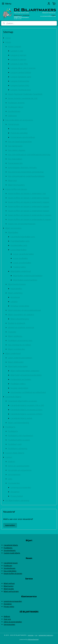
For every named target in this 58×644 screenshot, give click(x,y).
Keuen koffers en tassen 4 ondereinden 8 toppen (30, 219)
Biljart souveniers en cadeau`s (21, 314)
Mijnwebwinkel (33, 639)
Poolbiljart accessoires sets (20, 340)
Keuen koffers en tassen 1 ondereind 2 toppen (29, 198)
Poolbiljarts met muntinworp (20, 435)
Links (10, 479)
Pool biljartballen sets (20, 241)
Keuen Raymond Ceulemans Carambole (25, 94)
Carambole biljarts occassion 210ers (26, 410)
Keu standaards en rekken (19, 345)
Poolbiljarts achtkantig (18, 448)
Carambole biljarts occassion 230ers (26, 414)
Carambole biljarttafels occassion (22, 401)
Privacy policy (9, 606)
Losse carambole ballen (23, 254)
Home (8, 38)
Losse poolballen (20, 258)
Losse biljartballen (18, 250)
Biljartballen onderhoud (21, 271)
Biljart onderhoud (13, 353)
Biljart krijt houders (16, 185)
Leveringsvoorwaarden (21, 487)
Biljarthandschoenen (17, 284)
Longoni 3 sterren (18, 59)
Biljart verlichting (15, 293)
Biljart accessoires (13, 228)
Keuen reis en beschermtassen (22, 224)
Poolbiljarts (10, 427)
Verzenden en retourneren (20, 470)
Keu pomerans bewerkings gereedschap (26, 172)
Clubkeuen (12, 116)
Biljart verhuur (9, 583)
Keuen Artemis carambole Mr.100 (23, 98)
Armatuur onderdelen (20, 306)
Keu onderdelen (10, 571)
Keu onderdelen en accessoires (19, 120)
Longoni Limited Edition (21, 72)
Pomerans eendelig (19, 133)
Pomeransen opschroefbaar (23, 137)
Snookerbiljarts (10, 550)
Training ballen (19, 267)
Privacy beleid (17, 496)
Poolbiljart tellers (18, 384)
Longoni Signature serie (21, 77)
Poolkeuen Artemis (16, 103)
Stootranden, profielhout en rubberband (28, 392)
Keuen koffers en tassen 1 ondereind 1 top (27, 193)
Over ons (7, 619)
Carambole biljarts (13, 397)
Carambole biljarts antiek (21, 418)
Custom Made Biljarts (15, 453)
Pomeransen (14, 124)
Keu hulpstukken (15, 159)
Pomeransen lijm (15, 163)
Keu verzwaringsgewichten (20, 142)
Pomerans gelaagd (19, 129)
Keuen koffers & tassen (13, 573)
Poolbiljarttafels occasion (19, 440)
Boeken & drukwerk (17, 323)
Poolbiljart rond (15, 444)
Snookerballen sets (19, 245)
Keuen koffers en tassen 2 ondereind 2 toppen (29, 202)
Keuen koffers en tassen (16, 189)
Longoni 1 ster (17, 51)
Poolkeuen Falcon (16, 107)
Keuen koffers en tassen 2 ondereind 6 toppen (29, 211)
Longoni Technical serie (21, 90)
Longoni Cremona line (20, 81)
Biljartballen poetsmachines (25, 280)
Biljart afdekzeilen (16, 362)
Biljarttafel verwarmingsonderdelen (26, 375)
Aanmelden (10, 525)
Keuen (8, 42)
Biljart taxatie (9, 589)
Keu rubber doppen (17, 150)
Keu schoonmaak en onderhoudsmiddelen (26, 176)
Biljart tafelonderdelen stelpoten (25, 371)
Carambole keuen (11, 563)
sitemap (31, 635)
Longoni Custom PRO (20, 85)
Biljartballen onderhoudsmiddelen (28, 276)
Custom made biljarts (12, 553)
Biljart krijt (12, 180)
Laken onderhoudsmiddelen (20, 358)
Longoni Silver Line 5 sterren (23, 68)
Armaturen (15, 297)
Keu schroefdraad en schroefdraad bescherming (29, 154)
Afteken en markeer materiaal (21, 327)
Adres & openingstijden (13, 622)
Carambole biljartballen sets (23, 237)
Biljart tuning (8, 586)
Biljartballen (13, 232)
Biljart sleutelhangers (20, 319)
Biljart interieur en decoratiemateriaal (24, 310)
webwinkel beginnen (46, 635)
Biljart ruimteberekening (19, 423)
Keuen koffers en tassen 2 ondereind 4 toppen (29, 206)
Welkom (11, 461)
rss (36, 635)
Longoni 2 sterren (18, 55)
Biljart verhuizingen (11, 591)
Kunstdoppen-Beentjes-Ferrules (22, 167)
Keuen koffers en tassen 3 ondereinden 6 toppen (30, 215)
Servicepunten (14, 474)
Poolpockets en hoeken (21, 379)
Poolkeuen (8, 566)
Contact (9, 457)
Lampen (14, 301)
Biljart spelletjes (15, 336)
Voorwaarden (14, 483)
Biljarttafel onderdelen (18, 366)
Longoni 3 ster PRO (19, 64)
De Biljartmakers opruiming (17, 500)
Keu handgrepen (15, 146)
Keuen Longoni (14, 46)
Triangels (12, 332)
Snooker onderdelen (19, 388)
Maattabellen (16, 288)
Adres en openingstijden (19, 466)
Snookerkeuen (14, 111)
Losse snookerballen (22, 263)
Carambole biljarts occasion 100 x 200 (27, 405)
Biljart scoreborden (16, 349)
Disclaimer (15, 492)
